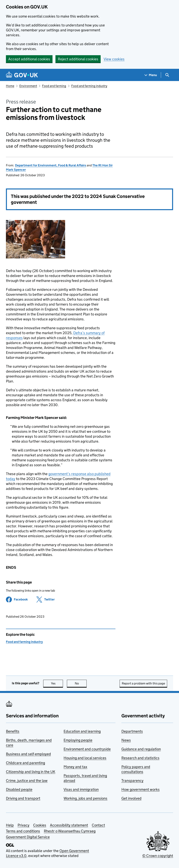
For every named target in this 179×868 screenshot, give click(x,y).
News (126, 740)
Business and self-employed (28, 754)
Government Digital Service (28, 837)
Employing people (78, 740)
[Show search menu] (167, 75)
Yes (57, 683)
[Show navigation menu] (151, 75)
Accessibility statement (69, 825)
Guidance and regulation (141, 749)
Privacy (23, 825)
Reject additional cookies (78, 59)
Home (10, 86)
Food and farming (54, 86)
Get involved (131, 798)
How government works (141, 789)
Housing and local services (85, 758)
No (81, 683)
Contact (98, 825)
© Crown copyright (158, 856)
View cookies (114, 59)
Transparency (132, 781)
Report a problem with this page (143, 683)
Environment (28, 86)
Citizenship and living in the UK (31, 772)
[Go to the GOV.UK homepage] (22, 75)
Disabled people (19, 789)
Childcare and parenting (25, 763)
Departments (132, 731)
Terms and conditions (23, 831)
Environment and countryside (87, 749)
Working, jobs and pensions (85, 798)
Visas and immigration (81, 789)
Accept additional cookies (29, 59)
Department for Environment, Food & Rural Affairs (51, 165)
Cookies (40, 825)
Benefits (13, 731)
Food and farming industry (89, 86)
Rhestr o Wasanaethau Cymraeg (70, 831)
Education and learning (82, 731)
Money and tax (75, 767)
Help (10, 825)
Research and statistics (140, 758)
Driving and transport (23, 798)
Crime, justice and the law (27, 781)
